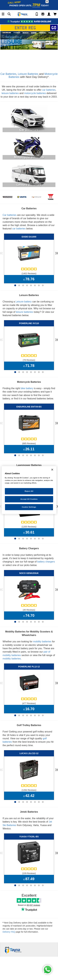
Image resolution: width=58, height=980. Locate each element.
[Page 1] (15, 285)
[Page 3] (23, 285)
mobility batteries (42, 642)
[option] (29, 40)
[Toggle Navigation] (3, 14)
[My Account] (49, 14)
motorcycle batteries (35, 93)
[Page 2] (19, 285)
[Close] (52, 469)
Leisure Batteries (28, 74)
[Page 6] (35, 285)
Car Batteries (8, 74)
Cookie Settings (29, 507)
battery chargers (46, 562)
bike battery (27, 388)
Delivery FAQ (9, 932)
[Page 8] (43, 285)
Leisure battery (24, 302)
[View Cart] (55, 14)
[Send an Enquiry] (43, 14)
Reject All (29, 491)
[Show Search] (9, 14)
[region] (29, 490)
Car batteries (10, 215)
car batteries (49, 90)
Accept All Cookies (29, 499)
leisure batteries (10, 93)
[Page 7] (39, 285)
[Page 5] (31, 285)
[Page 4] (27, 285)
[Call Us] (37, 14)
